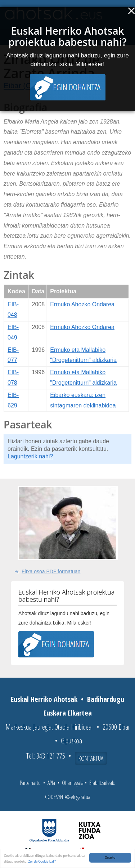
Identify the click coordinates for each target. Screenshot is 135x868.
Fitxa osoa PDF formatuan (51, 571)
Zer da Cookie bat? (42, 862)
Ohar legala (73, 783)
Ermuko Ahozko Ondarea (82, 304)
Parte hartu (30, 783)
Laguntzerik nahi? (30, 456)
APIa (51, 783)
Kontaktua (91, 758)
